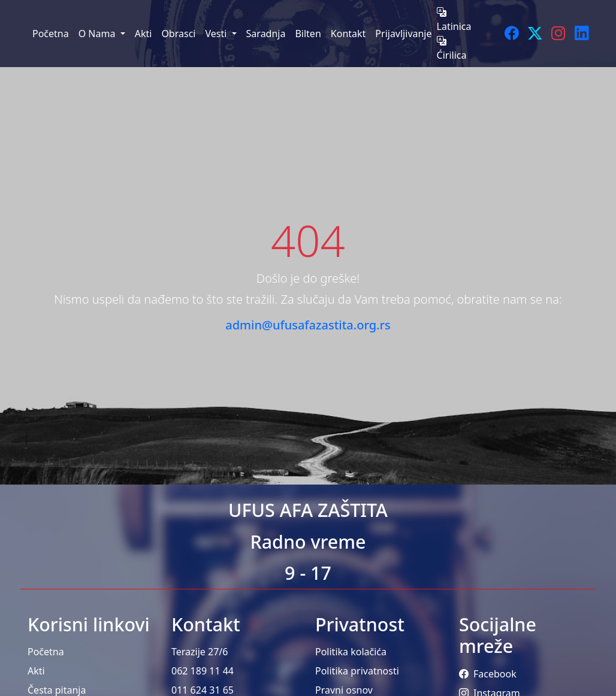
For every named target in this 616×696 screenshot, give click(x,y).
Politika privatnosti (357, 671)
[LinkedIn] (582, 33)
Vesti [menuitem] (217, 34)
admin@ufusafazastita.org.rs (308, 325)
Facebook (488, 674)
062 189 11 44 (203, 671)
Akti (36, 671)
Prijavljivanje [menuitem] (403, 34)
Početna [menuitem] (51, 34)
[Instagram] (558, 33)
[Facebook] (511, 33)
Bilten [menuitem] (308, 34)
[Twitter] (535, 33)
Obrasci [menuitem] (178, 34)
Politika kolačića (351, 652)
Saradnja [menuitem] (266, 34)
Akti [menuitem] (144, 34)
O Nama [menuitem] (98, 34)
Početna (46, 652)
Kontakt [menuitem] (348, 34)
